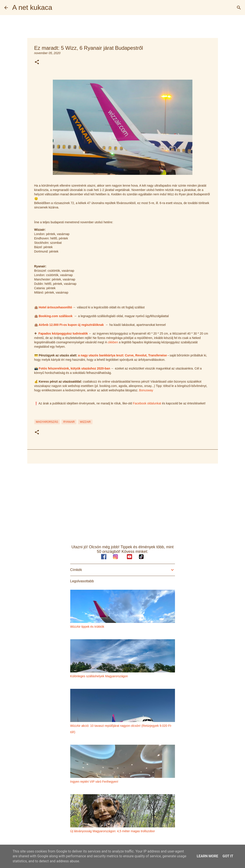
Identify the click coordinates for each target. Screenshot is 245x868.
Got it (228, 856)
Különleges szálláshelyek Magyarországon (99, 676)
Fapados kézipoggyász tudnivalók (63, 333)
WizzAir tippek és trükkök (87, 627)
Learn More (207, 856)
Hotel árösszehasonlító (55, 307)
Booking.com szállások (56, 316)
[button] (37, 62)
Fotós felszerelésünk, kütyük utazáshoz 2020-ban (74, 368)
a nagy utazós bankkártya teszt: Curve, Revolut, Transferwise (123, 355)
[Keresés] (239, 8)
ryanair (69, 422)
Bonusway (146, 390)
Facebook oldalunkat (147, 403)
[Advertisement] (123, 501)
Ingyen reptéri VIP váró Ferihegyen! (94, 782)
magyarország (47, 422)
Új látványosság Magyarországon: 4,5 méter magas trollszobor (113, 831)
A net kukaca (32, 7)
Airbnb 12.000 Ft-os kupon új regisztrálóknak (71, 325)
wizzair (85, 422)
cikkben (113, 342)
